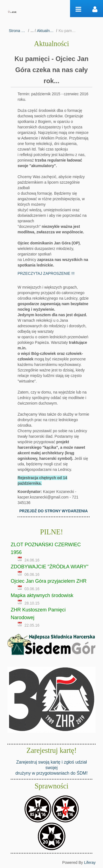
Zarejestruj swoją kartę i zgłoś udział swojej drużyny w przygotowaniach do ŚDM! (51, 768)
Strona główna (18, 31)
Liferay (90, 862)
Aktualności (46, 31)
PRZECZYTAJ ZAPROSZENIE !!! (46, 273)
